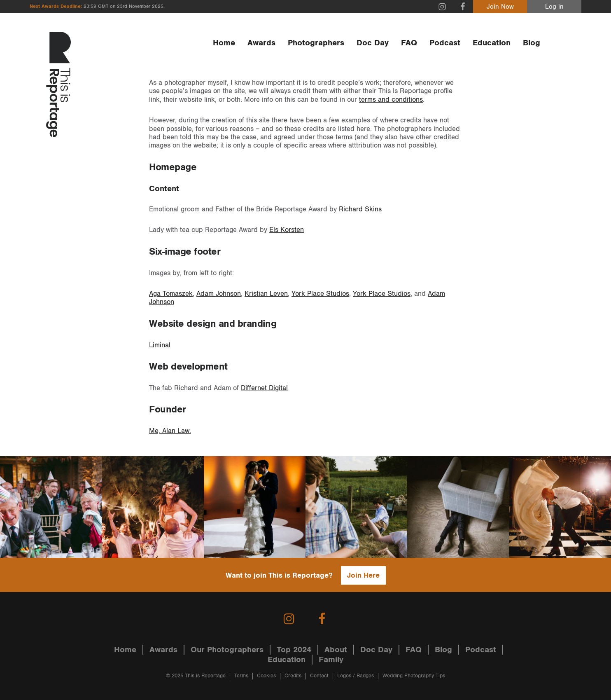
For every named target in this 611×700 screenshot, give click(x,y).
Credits (293, 676)
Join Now (500, 7)
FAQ (409, 43)
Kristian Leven (266, 294)
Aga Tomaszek (171, 294)
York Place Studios (320, 294)
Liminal (160, 345)
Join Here (363, 575)
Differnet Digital (264, 388)
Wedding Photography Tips (414, 676)
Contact (319, 676)
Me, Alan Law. (170, 431)
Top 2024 (294, 650)
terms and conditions (391, 100)
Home (224, 43)
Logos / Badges (356, 676)
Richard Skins (360, 209)
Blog (532, 43)
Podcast (445, 43)
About (336, 650)
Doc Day (373, 43)
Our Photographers (227, 650)
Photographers (316, 43)
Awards (261, 43)
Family (331, 660)
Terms (241, 676)
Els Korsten (287, 230)
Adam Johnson (219, 294)
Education (492, 43)
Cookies (266, 676)
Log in (554, 7)
